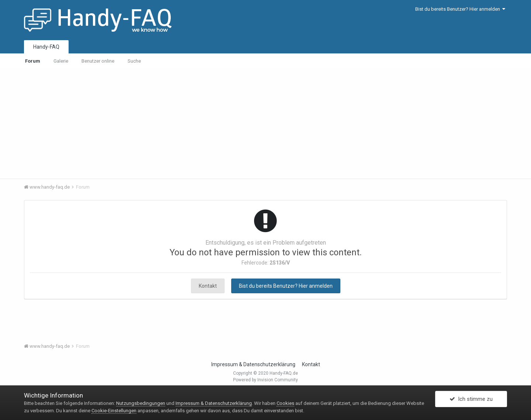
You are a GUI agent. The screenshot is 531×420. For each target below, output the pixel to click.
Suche (134, 61)
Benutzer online (98, 61)
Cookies (285, 403)
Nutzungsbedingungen (141, 403)
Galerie (61, 61)
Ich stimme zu (471, 399)
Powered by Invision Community (265, 380)
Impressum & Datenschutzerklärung (253, 364)
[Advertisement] (265, 123)
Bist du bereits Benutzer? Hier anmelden (460, 9)
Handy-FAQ (46, 47)
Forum (33, 61)
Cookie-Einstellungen (114, 411)
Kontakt (208, 286)
